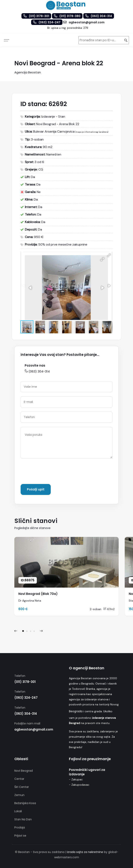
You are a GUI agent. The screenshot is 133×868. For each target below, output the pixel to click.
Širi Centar (22, 787)
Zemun (19, 795)
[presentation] (51, 472)
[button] (109, 255)
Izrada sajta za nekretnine (85, 852)
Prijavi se (20, 836)
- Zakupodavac (79, 785)
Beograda (76, 711)
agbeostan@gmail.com (34, 729)
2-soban (96, 609)
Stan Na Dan (23, 819)
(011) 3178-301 (25, 682)
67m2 (109, 609)
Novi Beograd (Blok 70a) (38, 594)
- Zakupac (76, 779)
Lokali (18, 811)
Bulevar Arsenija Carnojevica (54, 131)
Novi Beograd (24, 771)
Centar (19, 779)
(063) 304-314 (37, 371)
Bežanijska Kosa (25, 803)
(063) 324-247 (26, 698)
